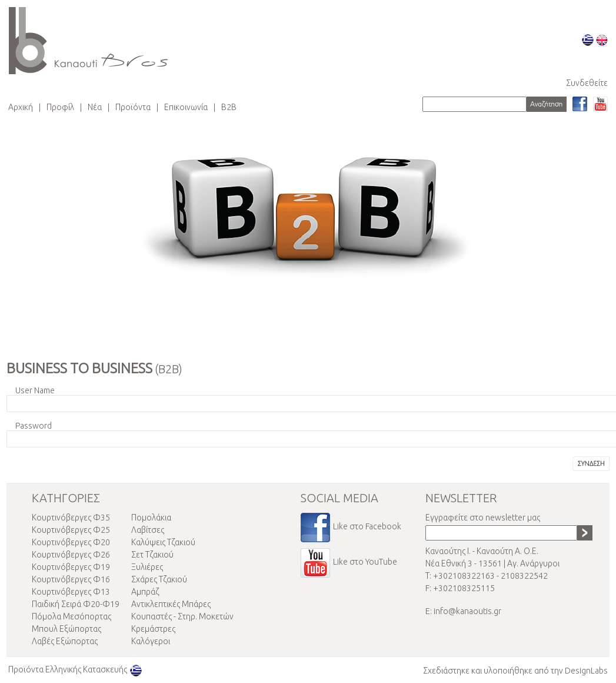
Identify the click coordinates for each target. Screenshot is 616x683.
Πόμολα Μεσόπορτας (71, 616)
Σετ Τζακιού (152, 555)
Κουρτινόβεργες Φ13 (71, 592)
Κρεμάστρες (153, 629)
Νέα (95, 107)
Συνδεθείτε (587, 83)
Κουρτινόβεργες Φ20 (71, 542)
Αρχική (21, 107)
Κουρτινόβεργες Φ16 (71, 579)
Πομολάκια (151, 518)
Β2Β (229, 107)
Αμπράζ (145, 592)
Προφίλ (60, 107)
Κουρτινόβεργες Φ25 (71, 530)
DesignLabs (586, 671)
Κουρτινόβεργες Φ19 (71, 567)
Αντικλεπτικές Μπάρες (171, 604)
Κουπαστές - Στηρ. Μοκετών (182, 616)
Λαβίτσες (148, 530)
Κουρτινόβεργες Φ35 (71, 518)
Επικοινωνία (186, 107)
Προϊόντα (133, 107)
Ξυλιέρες (147, 567)
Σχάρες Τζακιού (159, 579)
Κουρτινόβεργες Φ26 (71, 555)
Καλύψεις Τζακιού (163, 542)
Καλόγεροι (151, 641)
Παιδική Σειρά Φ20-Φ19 (76, 604)
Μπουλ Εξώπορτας (66, 629)
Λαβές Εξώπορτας (65, 641)
